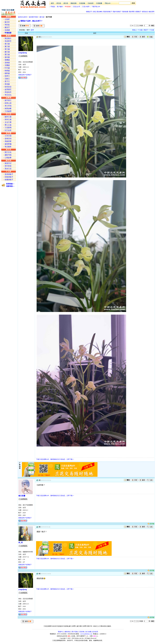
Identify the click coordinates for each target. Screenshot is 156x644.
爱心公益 (8, 125)
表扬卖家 (8, 141)
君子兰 (7, 81)
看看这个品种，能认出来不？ (31, 21)
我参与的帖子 (117, 12)
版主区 (7, 22)
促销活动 (8, 139)
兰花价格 (81, 632)
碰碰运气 (89, 12)
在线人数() (98, 12)
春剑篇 (7, 57)
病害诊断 (8, 109)
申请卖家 (68, 7)
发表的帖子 (9, 174)
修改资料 (151, 12)
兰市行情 (8, 136)
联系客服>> (10, 184)
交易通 (7, 30)
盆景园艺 (8, 89)
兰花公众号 (76, 7)
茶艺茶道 (8, 166)
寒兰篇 (7, 49)
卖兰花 (66, 3)
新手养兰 (8, 100)
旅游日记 (8, 163)
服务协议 (68, 632)
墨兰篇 (7, 55)
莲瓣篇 (7, 60)
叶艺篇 (7, 68)
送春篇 (7, 63)
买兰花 (59, 3)
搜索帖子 (138, 12)
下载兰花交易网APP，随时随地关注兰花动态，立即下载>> (55, 459)
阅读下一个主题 (149, 30)
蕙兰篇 (7, 46)
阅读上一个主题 (137, 30)
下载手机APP (96, 7)
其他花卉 (8, 92)
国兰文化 (8, 152)
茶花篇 (7, 84)
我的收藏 (125, 12)
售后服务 (8, 147)
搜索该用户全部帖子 (25, 75)
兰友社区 (91, 3)
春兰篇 (7, 44)
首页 (52, 3)
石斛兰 (7, 79)
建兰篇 (42, 17)
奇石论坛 (8, 95)
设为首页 (95, 632)
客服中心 (61, 632)
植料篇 (7, 73)
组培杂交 (8, 87)
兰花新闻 (8, 128)
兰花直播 (99, 3)
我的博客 (132, 12)
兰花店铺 (82, 3)
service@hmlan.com (86, 634)
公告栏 (7, 19)
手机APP (108, 3)
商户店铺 (75, 632)
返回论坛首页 (22, 17)
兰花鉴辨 (8, 111)
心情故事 (8, 158)
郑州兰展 (8, 120)
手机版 (53, 7)
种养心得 (8, 103)
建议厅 (7, 27)
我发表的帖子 (108, 12)
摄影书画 (8, 155)
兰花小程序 (86, 7)
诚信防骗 (8, 144)
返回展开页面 (33, 17)
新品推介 (8, 38)
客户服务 (60, 7)
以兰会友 (8, 130)
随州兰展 (8, 117)
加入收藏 (88, 632)
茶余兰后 (8, 169)
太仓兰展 (8, 122)
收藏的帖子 (9, 180)
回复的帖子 (9, 177)
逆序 (32, 30)
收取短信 (145, 12)
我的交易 (73, 3)
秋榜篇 (7, 71)
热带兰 (7, 76)
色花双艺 (8, 41)
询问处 (7, 25)
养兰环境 (8, 106)
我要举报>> (10, 186)
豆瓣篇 (7, 65)
